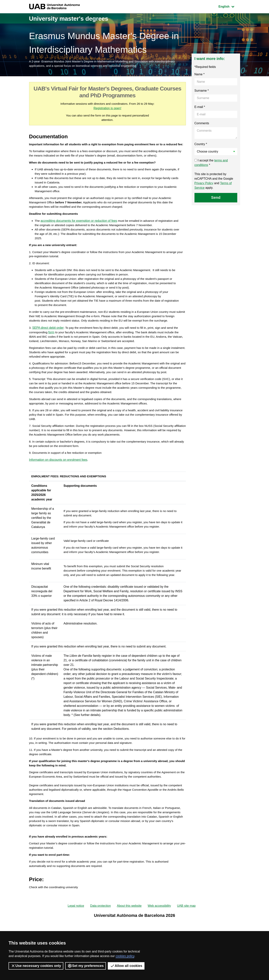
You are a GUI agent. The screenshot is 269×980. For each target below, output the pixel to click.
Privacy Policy (204, 184)
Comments (202, 124)
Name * (200, 75)
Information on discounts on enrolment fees (58, 488)
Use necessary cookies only (36, 966)
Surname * (202, 91)
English (229, 6)
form (52, 349)
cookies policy (125, 956)
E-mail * (200, 108)
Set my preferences (86, 966)
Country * (201, 145)
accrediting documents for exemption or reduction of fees (79, 232)
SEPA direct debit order (48, 344)
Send (216, 198)
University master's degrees (75, 18)
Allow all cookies (126, 966)
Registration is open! (111, 109)
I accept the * (211, 163)
